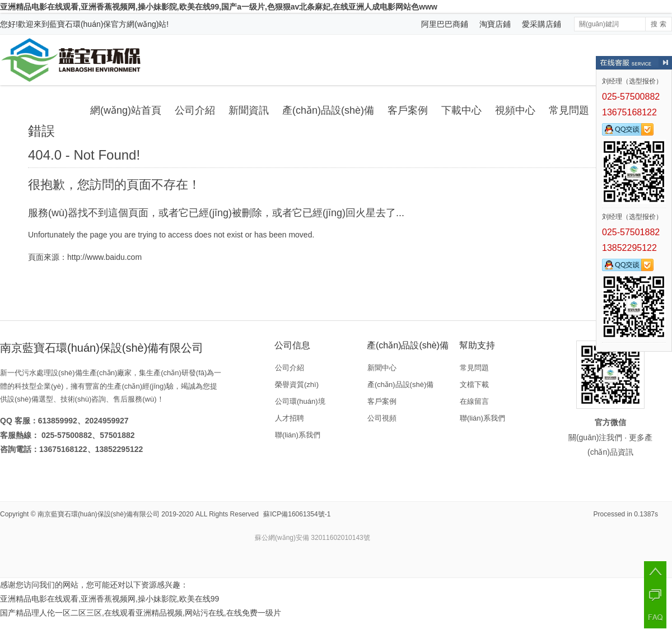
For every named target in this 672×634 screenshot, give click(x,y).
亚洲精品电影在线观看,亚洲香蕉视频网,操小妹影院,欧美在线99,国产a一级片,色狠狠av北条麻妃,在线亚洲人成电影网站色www (219, 7)
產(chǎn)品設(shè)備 (328, 110)
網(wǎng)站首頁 (126, 110)
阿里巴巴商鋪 (445, 24)
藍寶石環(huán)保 (80, 24)
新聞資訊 (249, 110)
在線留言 (474, 401)
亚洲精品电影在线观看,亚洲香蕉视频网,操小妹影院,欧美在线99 (109, 599)
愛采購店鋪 (542, 24)
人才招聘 (290, 418)
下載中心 (461, 110)
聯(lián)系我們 (298, 435)
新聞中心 (382, 368)
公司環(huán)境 (300, 401)
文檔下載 (474, 384)
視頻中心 (515, 110)
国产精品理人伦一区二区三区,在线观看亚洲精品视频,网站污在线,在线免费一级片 (141, 613)
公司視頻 (382, 418)
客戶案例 (408, 110)
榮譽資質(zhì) (297, 384)
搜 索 (658, 24)
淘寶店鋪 (495, 24)
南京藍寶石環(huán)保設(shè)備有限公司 (99, 514)
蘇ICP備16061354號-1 (297, 514)
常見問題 (569, 110)
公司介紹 (195, 110)
